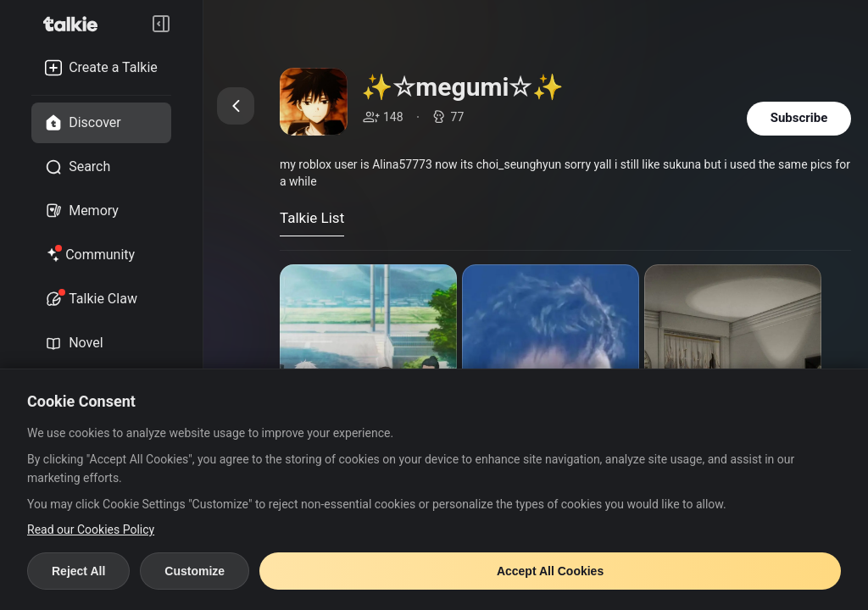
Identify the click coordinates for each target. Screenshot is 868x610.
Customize (195, 571)
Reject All (78, 571)
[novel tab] (101, 343)
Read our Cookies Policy (91, 530)
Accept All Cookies (550, 571)
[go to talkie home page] (75, 24)
